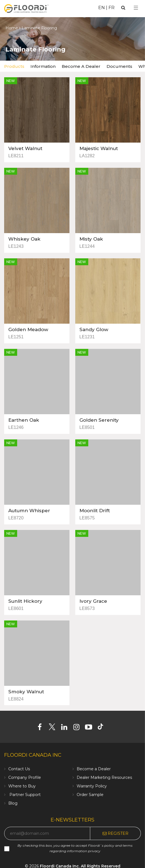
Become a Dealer (94, 769)
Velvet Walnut (25, 148)
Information (43, 66)
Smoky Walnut (26, 692)
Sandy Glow (94, 329)
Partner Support (24, 795)
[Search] (123, 8)
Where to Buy (22, 786)
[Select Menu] (136, 8)
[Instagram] (78, 728)
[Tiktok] (103, 728)
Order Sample (90, 795)
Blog (13, 803)
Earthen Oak (24, 420)
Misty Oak (91, 239)
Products (14, 66)
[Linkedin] (66, 728)
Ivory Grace (93, 601)
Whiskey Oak (24, 239)
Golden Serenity (99, 420)
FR (112, 8)
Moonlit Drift (95, 511)
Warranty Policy (92, 786)
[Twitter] (54, 728)
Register (116, 833)
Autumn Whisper (29, 511)
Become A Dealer (81, 66)
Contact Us (19, 769)
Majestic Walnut (99, 148)
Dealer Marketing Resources (104, 777)
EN (102, 8)
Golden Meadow (28, 329)
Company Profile (25, 777)
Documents (119, 66)
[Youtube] (91, 728)
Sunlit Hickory (25, 601)
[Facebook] (42, 728)
